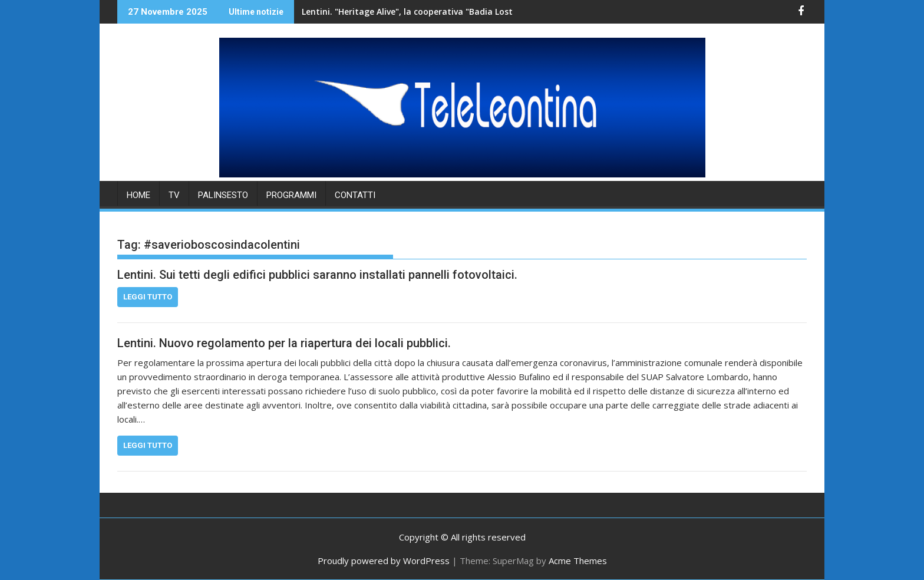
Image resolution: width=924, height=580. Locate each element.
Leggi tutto (148, 297)
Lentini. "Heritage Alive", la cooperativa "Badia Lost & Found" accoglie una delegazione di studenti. (449, 11)
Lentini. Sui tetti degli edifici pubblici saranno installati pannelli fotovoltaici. (317, 275)
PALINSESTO (223, 195)
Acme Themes (578, 561)
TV (174, 195)
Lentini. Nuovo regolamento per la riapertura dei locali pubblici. (284, 343)
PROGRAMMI (291, 195)
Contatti (355, 195)
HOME (138, 195)
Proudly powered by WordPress (384, 561)
